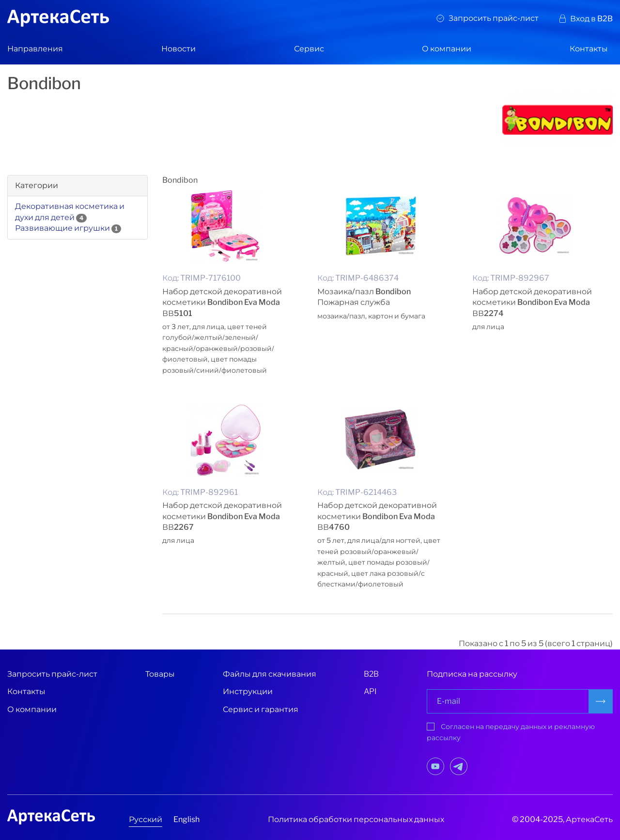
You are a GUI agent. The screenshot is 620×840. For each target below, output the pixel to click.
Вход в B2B (591, 19)
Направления (35, 49)
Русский (146, 819)
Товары (160, 674)
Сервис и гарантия (261, 709)
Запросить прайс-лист (494, 18)
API (370, 691)
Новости (178, 49)
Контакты (589, 49)
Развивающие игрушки (62, 228)
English (186, 819)
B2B (371, 674)
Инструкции (248, 691)
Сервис (309, 49)
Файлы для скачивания (270, 674)
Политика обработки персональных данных (356, 819)
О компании (447, 49)
